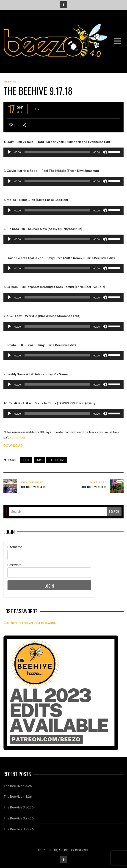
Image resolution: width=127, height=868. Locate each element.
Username (15, 547)
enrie (39, 460)
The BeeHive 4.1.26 (18, 796)
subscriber (18, 437)
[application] (63, 152)
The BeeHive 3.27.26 (18, 818)
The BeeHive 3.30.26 (18, 807)
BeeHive (10, 81)
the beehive (57, 460)
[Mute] (105, 152)
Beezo (37, 109)
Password (14, 565)
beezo (26, 460)
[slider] (57, 152)
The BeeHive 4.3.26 (18, 786)
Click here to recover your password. (30, 623)
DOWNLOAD (13, 445)
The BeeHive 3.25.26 (18, 829)
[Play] (9, 152)
